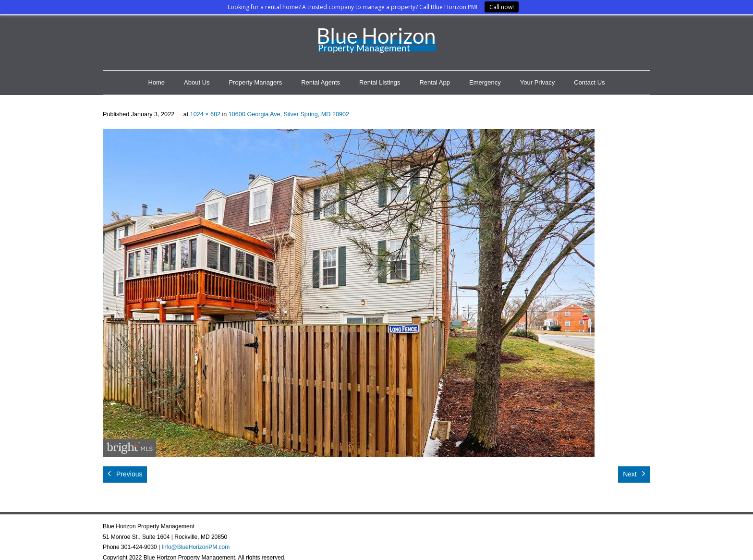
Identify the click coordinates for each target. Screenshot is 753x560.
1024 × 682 (205, 114)
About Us (197, 82)
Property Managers (256, 82)
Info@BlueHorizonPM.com (196, 547)
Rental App (435, 82)
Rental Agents (321, 82)
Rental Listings (380, 82)
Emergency (485, 82)
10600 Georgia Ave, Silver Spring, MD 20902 (289, 114)
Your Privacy (538, 82)
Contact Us (589, 82)
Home (156, 82)
